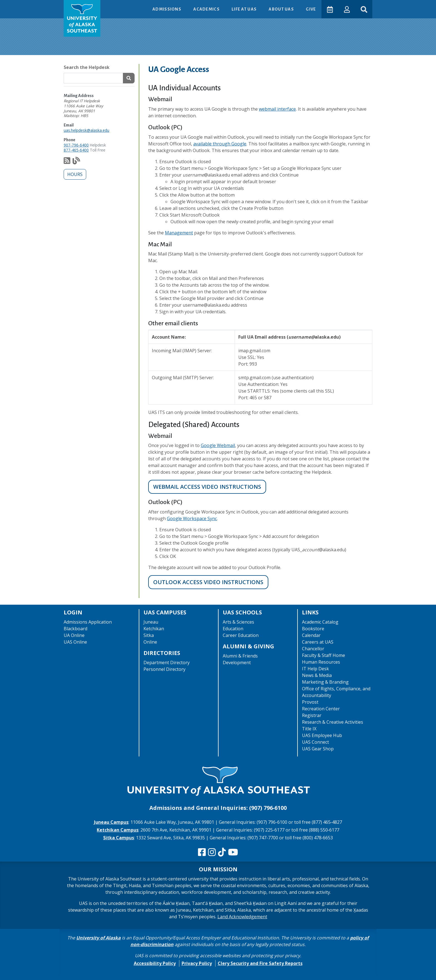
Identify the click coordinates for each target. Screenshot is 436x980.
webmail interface (277, 109)
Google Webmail (218, 445)
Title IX (309, 729)
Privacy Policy (197, 963)
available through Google (220, 144)
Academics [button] (206, 9)
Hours (75, 174)
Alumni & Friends (240, 656)
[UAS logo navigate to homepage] (82, 18)
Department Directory (167, 663)
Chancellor (313, 649)
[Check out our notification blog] (76, 162)
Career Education (241, 635)
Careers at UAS (318, 642)
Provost (310, 702)
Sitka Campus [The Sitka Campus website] (119, 838)
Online (150, 642)
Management (179, 233)
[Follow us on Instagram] (212, 852)
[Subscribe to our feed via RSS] (67, 162)
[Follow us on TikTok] (222, 852)
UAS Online (75, 642)
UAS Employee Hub (322, 735)
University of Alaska (98, 938)
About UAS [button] (281, 9)
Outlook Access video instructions (208, 582)
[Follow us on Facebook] (202, 852)
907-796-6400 (76, 145)
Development (237, 663)
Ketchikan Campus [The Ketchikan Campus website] (118, 830)
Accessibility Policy (155, 963)
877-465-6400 (76, 150)
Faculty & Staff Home (324, 655)
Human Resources (321, 662)
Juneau (151, 622)
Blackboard (75, 629)
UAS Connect (315, 742)
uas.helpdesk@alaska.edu (86, 130)
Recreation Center (321, 709)
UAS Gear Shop (318, 749)
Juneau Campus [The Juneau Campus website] (111, 822)
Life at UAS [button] (244, 9)
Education (233, 629)
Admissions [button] (166, 9)
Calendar (311, 635)
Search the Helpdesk (87, 67)
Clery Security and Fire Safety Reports (260, 963)
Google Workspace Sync (192, 518)
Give (310, 9)
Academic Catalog (320, 622)
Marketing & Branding (325, 682)
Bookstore (313, 629)
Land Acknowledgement (242, 917)
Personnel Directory (164, 669)
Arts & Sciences (238, 622)
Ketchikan (154, 629)
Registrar (312, 715)
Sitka (149, 635)
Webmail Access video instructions (207, 487)
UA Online (74, 635)
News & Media (317, 675)
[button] (346, 9)
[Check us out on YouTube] (233, 852)
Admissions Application (88, 622)
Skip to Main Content (26, 6)
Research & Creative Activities (333, 722)
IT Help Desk (315, 669)
